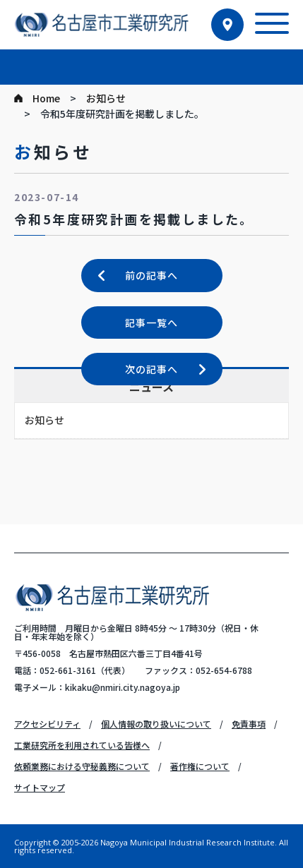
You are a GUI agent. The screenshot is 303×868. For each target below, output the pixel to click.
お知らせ (106, 98)
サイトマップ (40, 787)
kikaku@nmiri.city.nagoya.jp (123, 687)
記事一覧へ (151, 323)
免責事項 (249, 724)
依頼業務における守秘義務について (82, 766)
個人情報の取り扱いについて (156, 724)
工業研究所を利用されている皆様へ (82, 745)
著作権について (200, 766)
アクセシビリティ (47, 724)
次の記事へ (151, 369)
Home (46, 98)
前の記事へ (151, 275)
